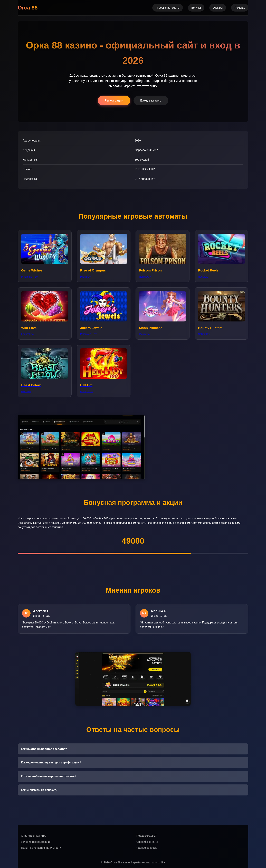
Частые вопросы (147, 848)
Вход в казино (151, 100)
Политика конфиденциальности (41, 848)
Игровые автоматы (168, 8)
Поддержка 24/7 (146, 836)
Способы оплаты (147, 842)
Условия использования (36, 842)
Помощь (240, 8)
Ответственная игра (34, 836)
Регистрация (114, 100)
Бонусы (196, 8)
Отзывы (218, 8)
